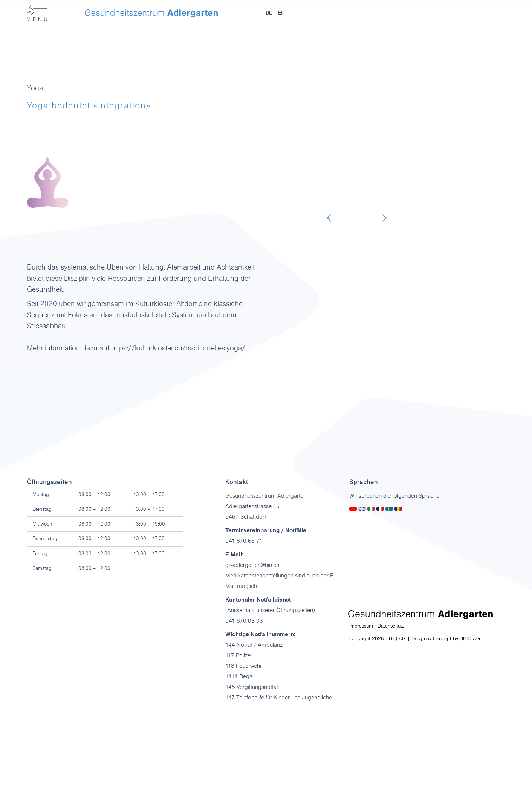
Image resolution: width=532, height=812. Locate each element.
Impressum (361, 626)
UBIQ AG (470, 639)
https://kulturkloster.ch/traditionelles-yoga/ (178, 348)
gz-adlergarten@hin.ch (252, 565)
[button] (332, 218)
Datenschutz (391, 626)
